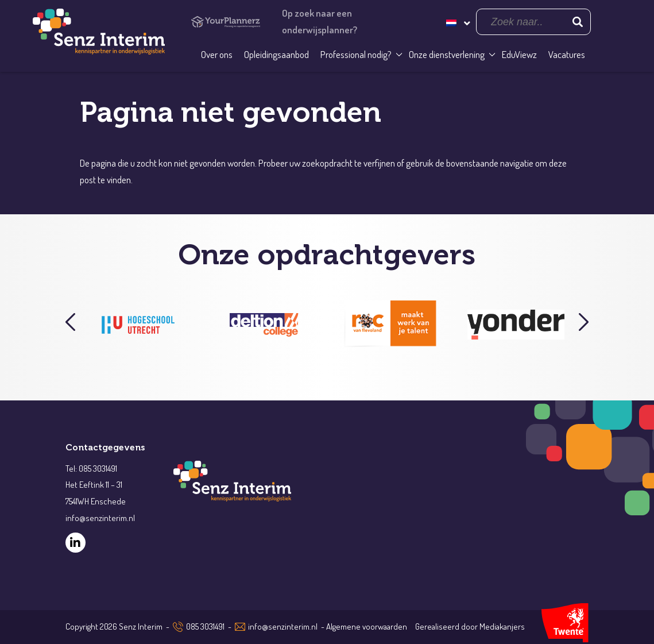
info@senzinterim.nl (283, 626)
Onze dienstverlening (447, 54)
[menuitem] (457, 22)
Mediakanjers (502, 626)
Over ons (217, 54)
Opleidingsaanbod (276, 54)
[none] (457, 22)
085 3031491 (205, 626)
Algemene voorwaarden (367, 626)
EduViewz (519, 54)
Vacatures (567, 54)
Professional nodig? (356, 54)
